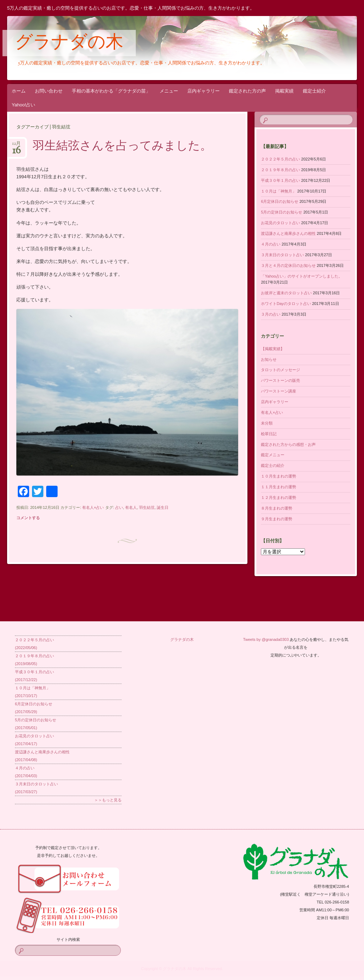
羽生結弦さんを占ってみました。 (122, 147)
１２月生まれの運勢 (279, 497)
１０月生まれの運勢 (279, 476)
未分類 (267, 423)
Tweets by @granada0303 (266, 639)
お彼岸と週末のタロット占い (286, 293)
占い (119, 507)
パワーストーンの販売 (280, 380)
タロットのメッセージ (280, 370)
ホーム (19, 91)
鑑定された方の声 (247, 91)
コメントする (28, 518)
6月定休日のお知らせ (280, 201)
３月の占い (271, 314)
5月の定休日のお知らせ (282, 212)
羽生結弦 (147, 507)
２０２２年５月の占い (280, 159)
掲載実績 (284, 91)
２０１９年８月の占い (280, 170)
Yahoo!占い (23, 105)
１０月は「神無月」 (279, 191)
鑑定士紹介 (314, 91)
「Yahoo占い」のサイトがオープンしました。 (302, 276)
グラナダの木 (69, 43)
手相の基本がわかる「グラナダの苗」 (111, 91)
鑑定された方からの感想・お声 (288, 444)
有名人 (131, 507)
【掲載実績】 (273, 349)
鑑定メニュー (273, 455)
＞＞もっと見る (108, 800)
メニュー (169, 91)
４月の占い (271, 244)
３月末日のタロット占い (282, 255)
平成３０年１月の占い (280, 180)
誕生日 (163, 507)
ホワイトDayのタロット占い (286, 304)
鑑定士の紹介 (273, 465)
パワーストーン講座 (279, 391)
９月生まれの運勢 (277, 519)
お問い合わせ (49, 91)
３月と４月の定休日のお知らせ (288, 265)
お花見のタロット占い (280, 223)
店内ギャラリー (204, 91)
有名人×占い (93, 507)
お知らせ (269, 359)
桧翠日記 (269, 434)
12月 (16, 146)
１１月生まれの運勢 (279, 487)
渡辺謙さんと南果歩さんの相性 (288, 233)
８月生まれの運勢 (277, 508)
